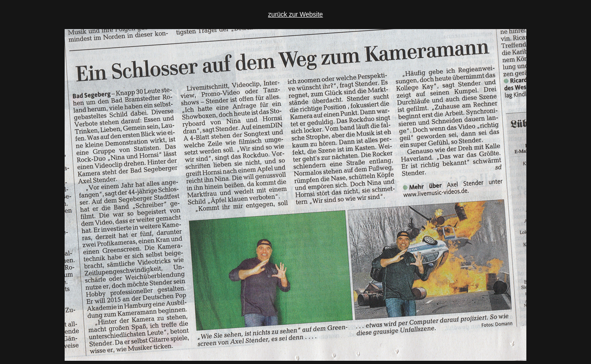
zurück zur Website (296, 14)
